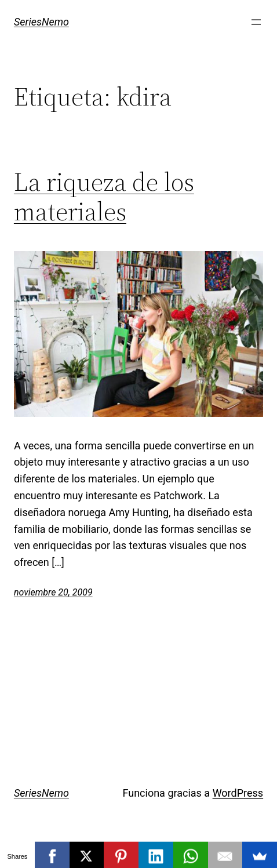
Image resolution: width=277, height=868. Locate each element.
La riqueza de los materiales (104, 197)
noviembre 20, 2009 (53, 592)
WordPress (238, 793)
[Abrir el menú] (256, 22)
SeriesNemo (41, 22)
